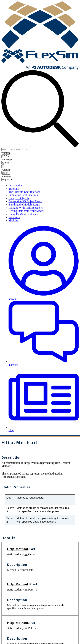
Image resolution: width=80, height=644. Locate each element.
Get (9, 498)
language (7, 159)
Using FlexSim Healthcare (24, 214)
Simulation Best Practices (23, 195)
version (6, 153)
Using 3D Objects (19, 198)
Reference (14, 217)
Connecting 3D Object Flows (25, 201)
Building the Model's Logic (24, 205)
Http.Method (18, 549)
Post (9, 508)
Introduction (16, 185)
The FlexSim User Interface (24, 192)
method (21, 477)
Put (8, 518)
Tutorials (14, 189)
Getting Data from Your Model (26, 211)
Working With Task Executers (26, 208)
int (26, 554)
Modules (14, 220)
